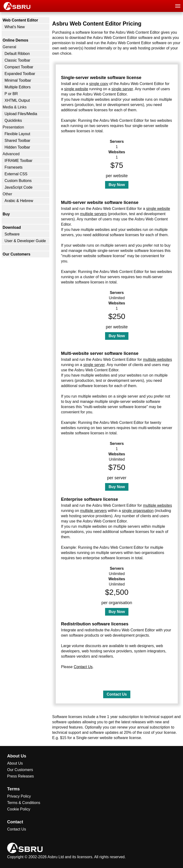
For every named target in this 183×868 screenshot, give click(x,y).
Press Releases (20, 776)
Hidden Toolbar (17, 147)
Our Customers (16, 254)
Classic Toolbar (17, 60)
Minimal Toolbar (18, 80)
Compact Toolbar (19, 67)
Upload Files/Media (21, 114)
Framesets (14, 167)
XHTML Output (17, 100)
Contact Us (83, 667)
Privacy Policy (19, 796)
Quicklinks (13, 120)
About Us (15, 763)
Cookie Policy (19, 809)
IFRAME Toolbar (18, 161)
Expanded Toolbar (20, 74)
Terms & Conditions (24, 803)
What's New (15, 27)
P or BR (11, 94)
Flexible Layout (17, 134)
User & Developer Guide (25, 241)
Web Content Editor (20, 20)
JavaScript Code (18, 187)
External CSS (16, 174)
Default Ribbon (17, 54)
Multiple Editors (18, 87)
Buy (6, 214)
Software (12, 234)
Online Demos (15, 40)
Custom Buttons (18, 181)
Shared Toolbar (17, 141)
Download (12, 227)
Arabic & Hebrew (19, 201)
